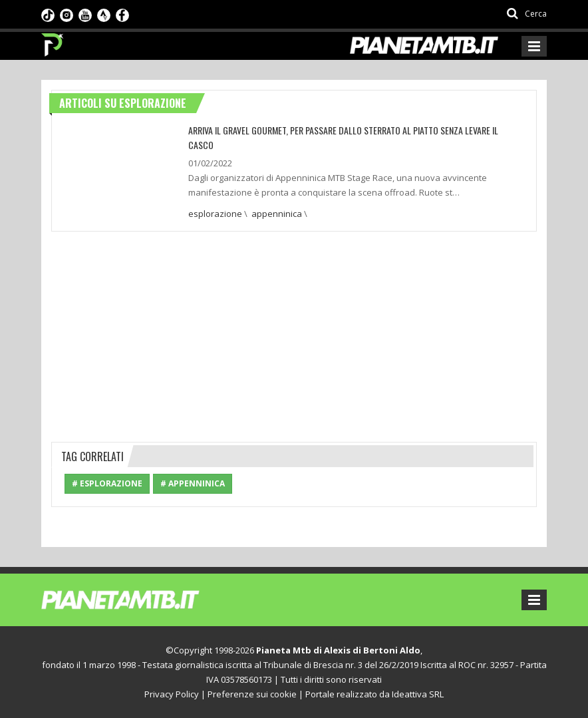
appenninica (277, 214)
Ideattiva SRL (418, 694)
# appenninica (193, 483)
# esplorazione (107, 483)
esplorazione (215, 214)
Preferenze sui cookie (252, 694)
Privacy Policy (172, 694)
